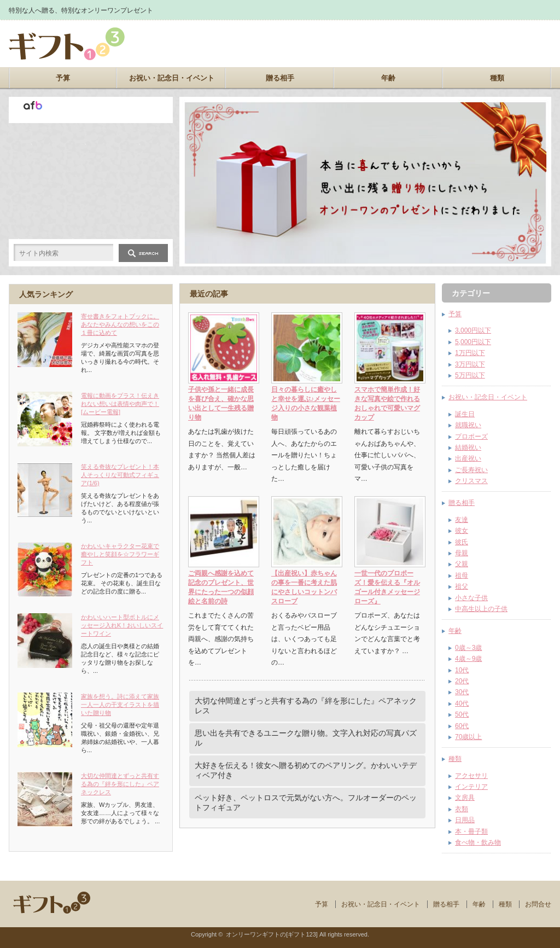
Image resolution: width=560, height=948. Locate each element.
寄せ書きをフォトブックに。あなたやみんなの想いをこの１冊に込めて (120, 324)
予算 (63, 78)
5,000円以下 (473, 342)
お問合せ (538, 904)
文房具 (465, 798)
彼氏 (462, 542)
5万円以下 (470, 375)
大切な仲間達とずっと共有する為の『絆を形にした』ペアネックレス (306, 706)
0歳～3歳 (468, 648)
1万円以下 (470, 353)
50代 (462, 714)
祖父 (462, 586)
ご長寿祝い (471, 470)
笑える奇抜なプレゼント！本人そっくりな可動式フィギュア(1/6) (120, 475)
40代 (462, 703)
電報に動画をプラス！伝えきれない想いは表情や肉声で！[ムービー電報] (120, 404)
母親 (462, 553)
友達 (462, 520)
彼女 (462, 531)
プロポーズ (471, 437)
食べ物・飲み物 (478, 842)
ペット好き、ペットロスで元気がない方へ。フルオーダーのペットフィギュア (306, 802)
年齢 (388, 78)
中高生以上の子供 (481, 609)
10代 (462, 670)
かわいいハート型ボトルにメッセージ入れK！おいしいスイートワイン (122, 625)
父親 (462, 564)
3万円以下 (470, 364)
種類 (497, 78)
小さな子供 (471, 598)
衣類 (462, 809)
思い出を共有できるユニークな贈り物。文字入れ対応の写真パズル (306, 738)
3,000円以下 (473, 330)
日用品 (465, 820)
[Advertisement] (423, 44)
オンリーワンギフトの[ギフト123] (272, 934)
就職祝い (468, 425)
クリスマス (471, 481)
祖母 (462, 575)
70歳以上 (468, 737)
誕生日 (465, 414)
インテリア (471, 787)
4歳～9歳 (468, 659)
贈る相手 (280, 78)
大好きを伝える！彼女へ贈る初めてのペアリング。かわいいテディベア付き (306, 770)
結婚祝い (468, 447)
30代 (462, 692)
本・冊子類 (471, 831)
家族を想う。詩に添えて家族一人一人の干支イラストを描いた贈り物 (120, 705)
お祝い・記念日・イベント (172, 78)
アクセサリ (471, 776)
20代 (462, 681)
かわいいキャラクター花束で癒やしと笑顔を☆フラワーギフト (120, 554)
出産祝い (468, 458)
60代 (462, 726)
